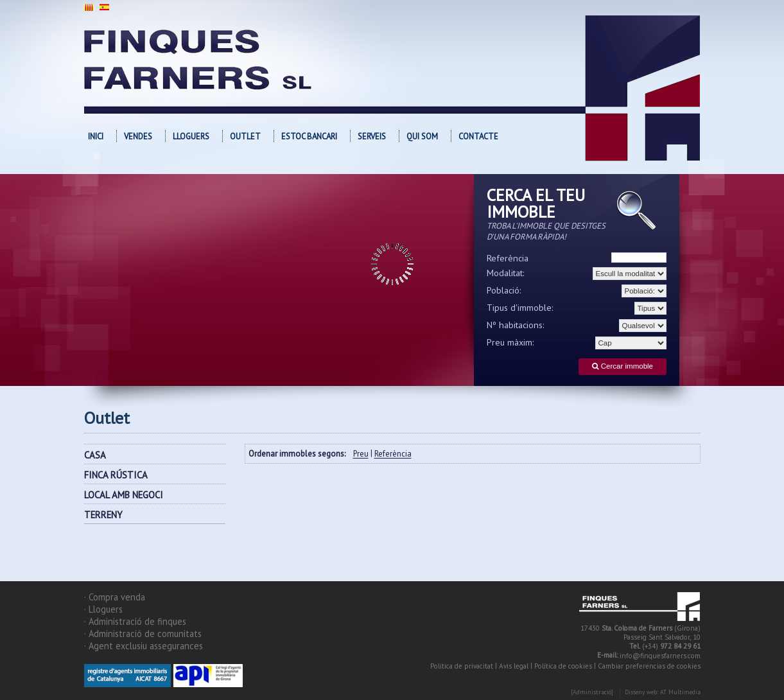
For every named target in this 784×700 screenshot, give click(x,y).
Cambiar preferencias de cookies (649, 666)
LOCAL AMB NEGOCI (124, 495)
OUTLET (245, 136)
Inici (96, 136)
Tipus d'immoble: (520, 308)
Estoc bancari (309, 136)
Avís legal (514, 666)
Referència (508, 258)
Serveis (372, 136)
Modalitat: (506, 273)
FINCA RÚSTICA (116, 475)
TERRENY (103, 515)
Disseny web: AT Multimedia (663, 693)
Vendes (138, 136)
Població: (504, 290)
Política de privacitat (462, 666)
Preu (361, 454)
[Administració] (592, 693)
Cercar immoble (623, 366)
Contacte (478, 136)
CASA (95, 455)
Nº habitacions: (516, 325)
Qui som (422, 136)
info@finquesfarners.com (660, 656)
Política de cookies (563, 666)
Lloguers (191, 136)
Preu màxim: (510, 342)
